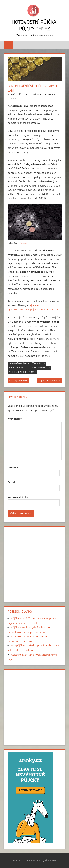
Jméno (13, 467)
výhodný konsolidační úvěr (22, 372)
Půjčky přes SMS (19, 381)
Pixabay (23, 243)
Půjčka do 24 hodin (48, 381)
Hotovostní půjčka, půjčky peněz (34, 25)
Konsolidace (35, 94)
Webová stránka (18, 497)
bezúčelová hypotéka (19, 368)
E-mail (13, 482)
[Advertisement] (34, 564)
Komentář (15, 419)
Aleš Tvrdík (16, 94)
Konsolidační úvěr (41, 368)
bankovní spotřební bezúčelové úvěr (27, 364)
